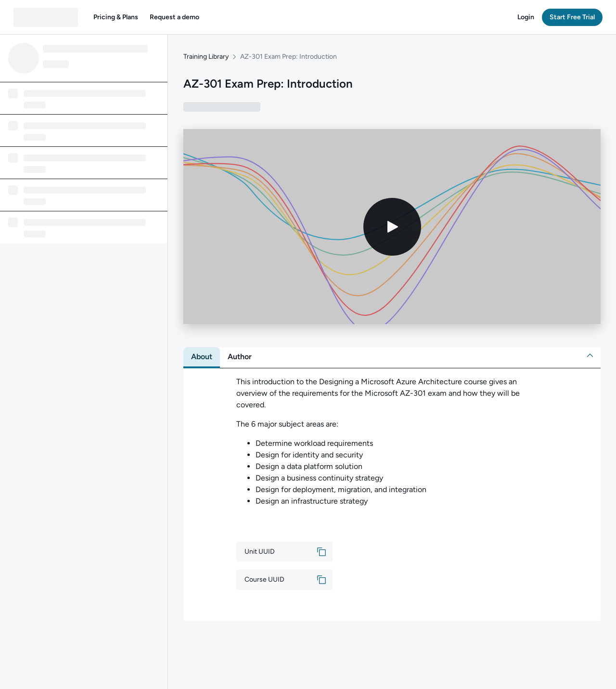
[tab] (202, 357)
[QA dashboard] (46, 17)
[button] (116, 17)
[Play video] (392, 227)
